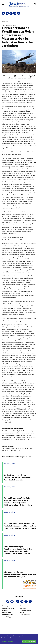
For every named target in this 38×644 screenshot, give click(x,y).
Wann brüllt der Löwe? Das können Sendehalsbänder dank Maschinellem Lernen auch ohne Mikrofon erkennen (20, 526)
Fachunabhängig (6, 617)
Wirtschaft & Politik (7, 615)
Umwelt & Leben (6, 612)
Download (27, 78)
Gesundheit (5, 610)
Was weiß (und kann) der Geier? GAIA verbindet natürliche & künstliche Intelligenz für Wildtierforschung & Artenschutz (18, 502)
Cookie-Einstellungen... (7, 641)
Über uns (22, 606)
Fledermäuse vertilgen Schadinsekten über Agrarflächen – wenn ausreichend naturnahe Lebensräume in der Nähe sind (19, 550)
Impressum (23, 608)
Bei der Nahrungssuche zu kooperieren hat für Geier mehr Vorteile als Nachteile (17, 477)
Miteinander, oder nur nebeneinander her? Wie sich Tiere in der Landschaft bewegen (20, 574)
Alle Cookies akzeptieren (29, 641)
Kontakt (22, 612)
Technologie (5, 606)
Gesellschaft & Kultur (8, 608)
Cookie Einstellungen (25, 615)
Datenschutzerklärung (26, 610)
